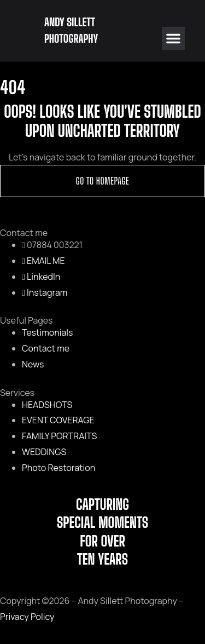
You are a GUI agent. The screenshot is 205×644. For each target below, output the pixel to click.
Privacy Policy (27, 617)
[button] (173, 38)
